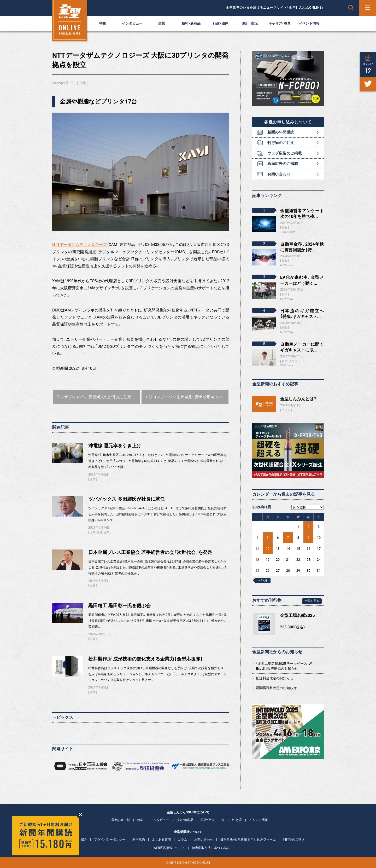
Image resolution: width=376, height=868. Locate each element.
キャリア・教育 (280, 23)
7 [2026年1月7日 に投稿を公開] (288, 538)
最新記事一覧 (121, 820)
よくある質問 (161, 840)
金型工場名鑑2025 (298, 615)
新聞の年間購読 (281, 132)
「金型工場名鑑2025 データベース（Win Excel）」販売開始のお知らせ (285, 666)
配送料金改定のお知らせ (275, 678)
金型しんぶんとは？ (299, 399)
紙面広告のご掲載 (283, 164)
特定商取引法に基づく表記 (211, 848)
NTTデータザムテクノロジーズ (80, 245)
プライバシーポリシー (110, 840)
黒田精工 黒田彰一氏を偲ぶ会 (119, 606)
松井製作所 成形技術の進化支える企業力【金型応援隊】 (146, 659)
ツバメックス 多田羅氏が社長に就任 (127, 499)
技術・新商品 (191, 23)
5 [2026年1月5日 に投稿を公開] (268, 538)
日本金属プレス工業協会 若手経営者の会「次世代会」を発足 (150, 552)
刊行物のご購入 (294, 840)
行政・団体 (221, 23)
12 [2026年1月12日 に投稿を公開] (268, 549)
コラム (286, 410)
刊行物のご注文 (281, 143)
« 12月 (263, 580)
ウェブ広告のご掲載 (285, 153)
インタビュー (132, 23)
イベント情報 (309, 23)
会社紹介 (81, 840)
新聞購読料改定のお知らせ (276, 688)
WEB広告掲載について (169, 848)
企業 (162, 23)
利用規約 (139, 840)
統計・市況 (250, 23)
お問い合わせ (279, 174)
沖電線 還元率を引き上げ (115, 446)
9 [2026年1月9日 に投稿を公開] (309, 538)
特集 (103, 23)
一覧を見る (312, 601)
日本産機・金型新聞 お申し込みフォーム (248, 840)
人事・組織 (96, 532)
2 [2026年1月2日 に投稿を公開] (309, 527)
